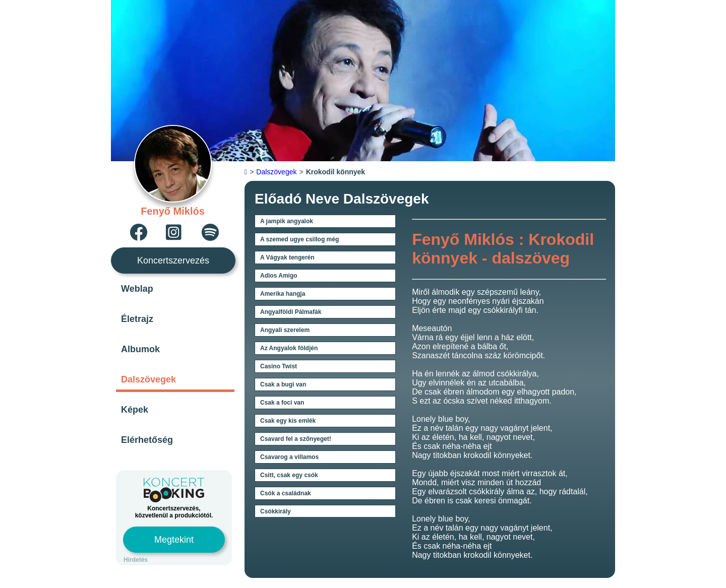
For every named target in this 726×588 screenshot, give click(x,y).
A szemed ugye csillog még (299, 239)
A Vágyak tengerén (287, 257)
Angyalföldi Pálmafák (291, 312)
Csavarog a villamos (289, 457)
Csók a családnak (286, 493)
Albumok (140, 349)
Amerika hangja (283, 294)
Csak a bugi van (283, 384)
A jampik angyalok (287, 221)
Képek (135, 410)
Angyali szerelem (285, 330)
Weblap (137, 289)
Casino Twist (279, 366)
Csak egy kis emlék (288, 421)
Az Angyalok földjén (289, 348)
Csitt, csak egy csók (289, 475)
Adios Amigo (279, 276)
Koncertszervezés (173, 260)
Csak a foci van (282, 403)
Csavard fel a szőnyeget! (296, 439)
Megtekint (174, 540)
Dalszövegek (148, 379)
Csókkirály (276, 511)
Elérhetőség (147, 440)
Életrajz (137, 319)
